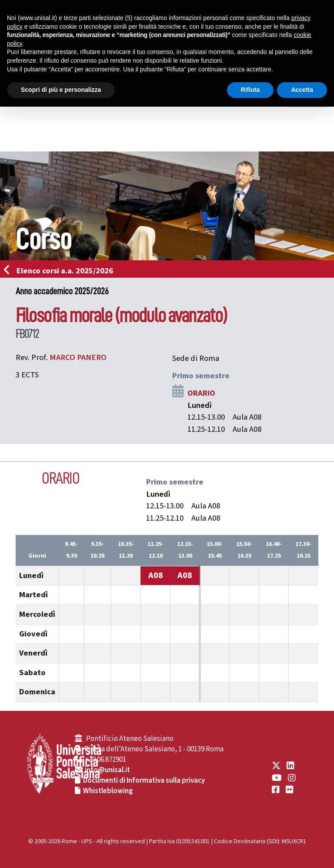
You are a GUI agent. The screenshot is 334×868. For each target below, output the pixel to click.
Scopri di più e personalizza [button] (61, 90)
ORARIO (201, 393)
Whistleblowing (108, 791)
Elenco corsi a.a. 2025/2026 (61, 271)
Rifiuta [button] (250, 90)
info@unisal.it (107, 770)
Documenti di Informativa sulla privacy (144, 781)
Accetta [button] (302, 90)
